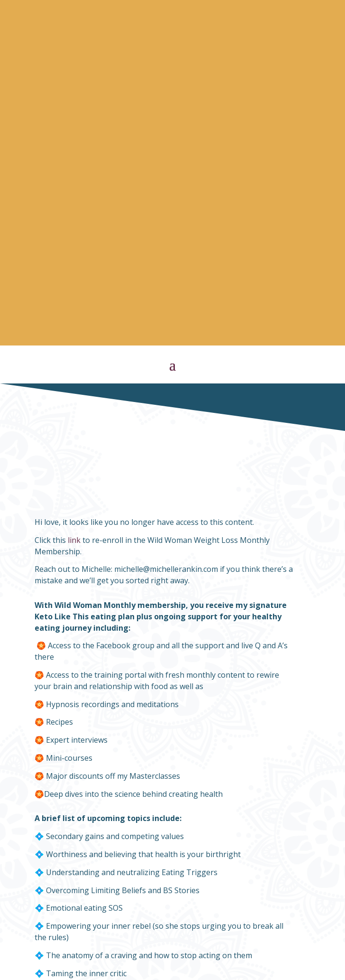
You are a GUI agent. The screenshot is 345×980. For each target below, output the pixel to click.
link (74, 197)
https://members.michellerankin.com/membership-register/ (125, 796)
